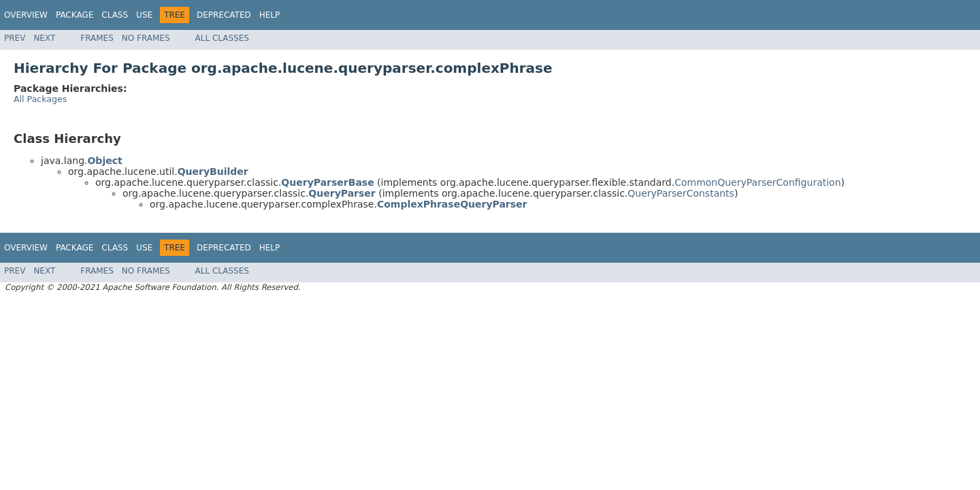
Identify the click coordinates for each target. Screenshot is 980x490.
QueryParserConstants (681, 193)
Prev (15, 38)
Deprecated (224, 15)
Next (44, 38)
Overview (26, 15)
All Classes (222, 38)
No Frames (146, 38)
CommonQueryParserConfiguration (757, 182)
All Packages (40, 99)
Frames (97, 38)
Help (270, 15)
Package (75, 15)
